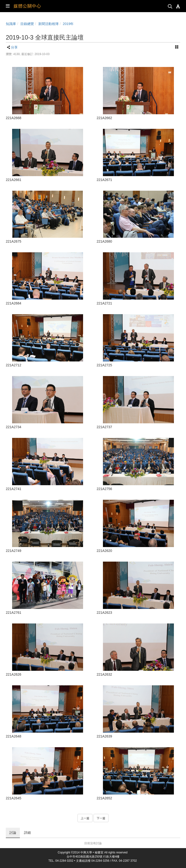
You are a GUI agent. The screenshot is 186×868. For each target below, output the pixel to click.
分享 (14, 47)
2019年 (68, 24)
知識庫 (11, 24)
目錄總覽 (27, 24)
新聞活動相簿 (48, 24)
